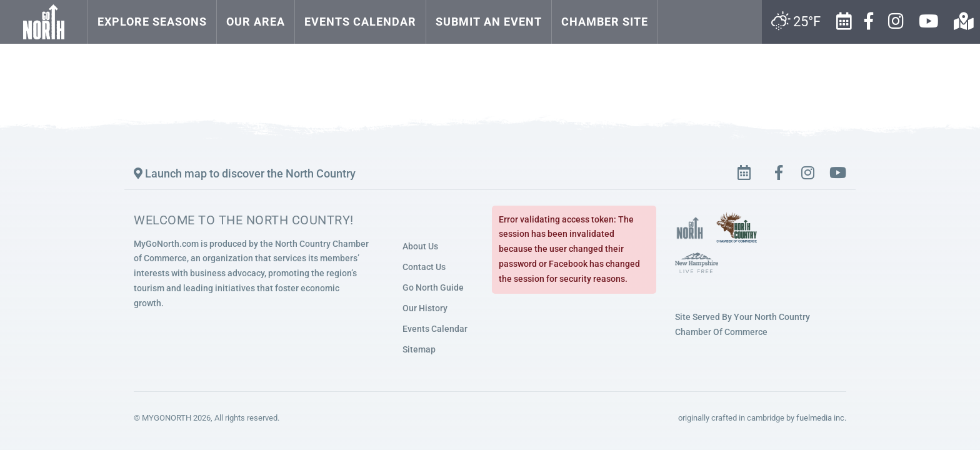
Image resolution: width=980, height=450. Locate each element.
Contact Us (424, 267)
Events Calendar (360, 22)
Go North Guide (433, 287)
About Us (420, 246)
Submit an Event (489, 22)
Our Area (256, 22)
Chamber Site (605, 22)
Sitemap (419, 349)
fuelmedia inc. (821, 418)
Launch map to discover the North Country (245, 173)
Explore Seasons (152, 22)
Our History (425, 308)
